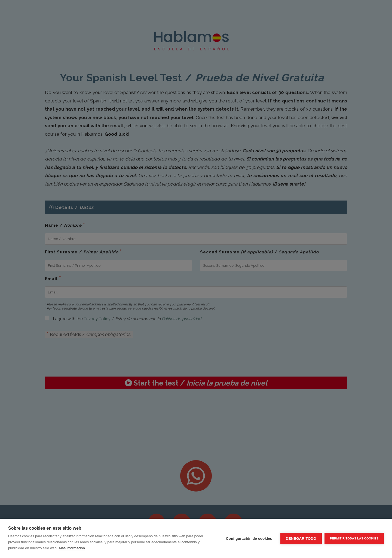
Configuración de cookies (249, 539)
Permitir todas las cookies (354, 538)
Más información (72, 548)
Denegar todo (301, 539)
